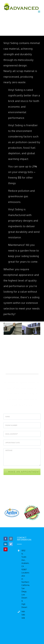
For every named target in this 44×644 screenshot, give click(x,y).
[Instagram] (11, 539)
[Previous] (5, 329)
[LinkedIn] (6, 544)
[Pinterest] (6, 549)
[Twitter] (11, 544)
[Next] (39, 329)
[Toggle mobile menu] (39, 12)
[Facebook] (6, 539)
